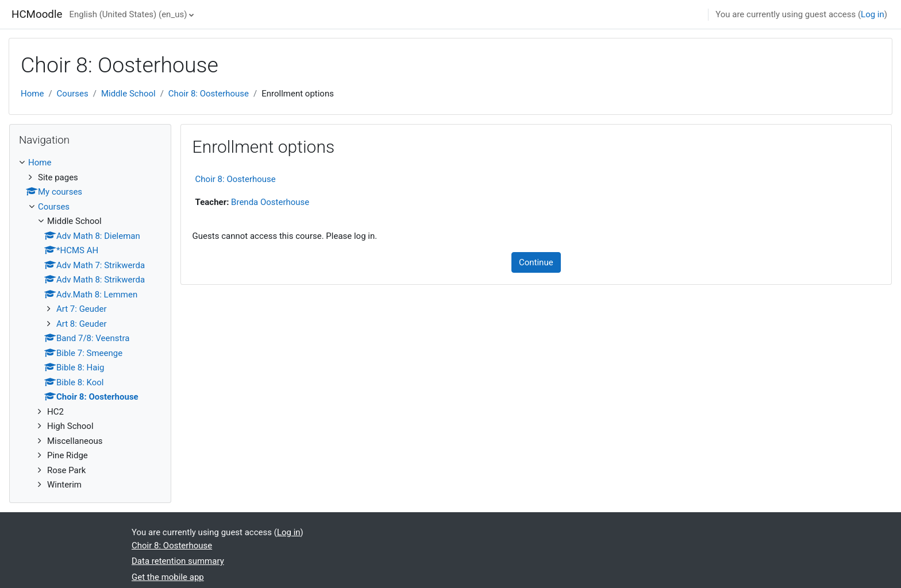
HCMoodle (37, 14)
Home (32, 94)
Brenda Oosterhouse (270, 202)
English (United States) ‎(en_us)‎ (128, 14)
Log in (873, 14)
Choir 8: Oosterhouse (209, 94)
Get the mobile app (168, 577)
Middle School (128, 94)
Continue (536, 262)
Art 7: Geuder (82, 309)
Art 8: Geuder (82, 324)
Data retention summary (178, 561)
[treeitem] (90, 324)
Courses (73, 94)
